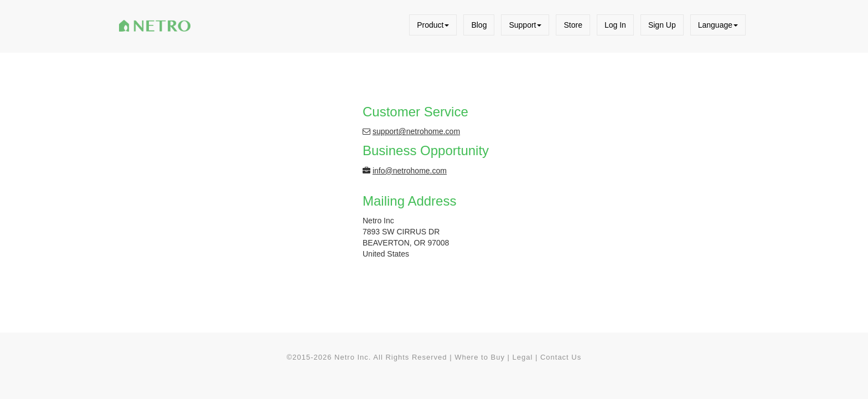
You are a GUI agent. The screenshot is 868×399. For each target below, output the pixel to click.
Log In (615, 25)
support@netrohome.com (416, 131)
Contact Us (561, 357)
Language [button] (718, 25)
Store (573, 25)
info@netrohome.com (410, 171)
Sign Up (662, 25)
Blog (479, 25)
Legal (523, 357)
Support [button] (525, 25)
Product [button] (433, 25)
